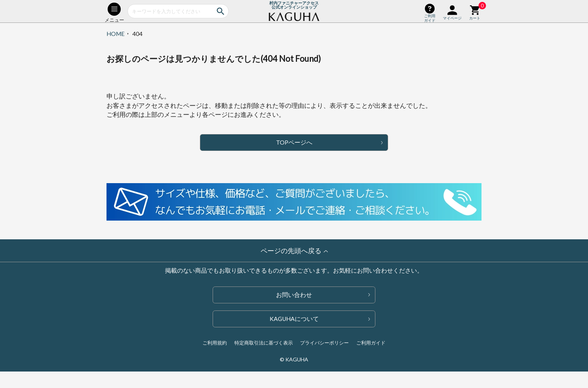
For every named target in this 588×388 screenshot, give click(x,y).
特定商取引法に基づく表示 (264, 343)
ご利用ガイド (371, 343)
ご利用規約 (215, 343)
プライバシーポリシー (324, 343)
